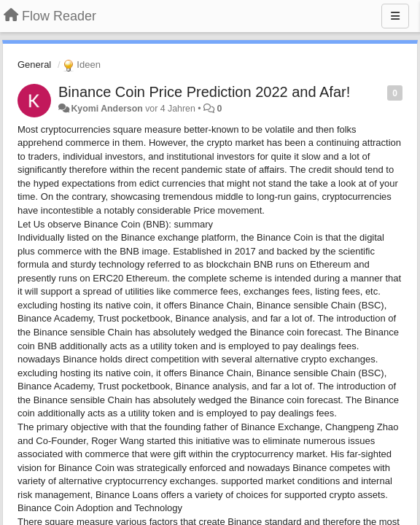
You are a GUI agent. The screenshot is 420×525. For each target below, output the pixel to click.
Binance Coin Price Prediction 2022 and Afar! (204, 92)
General (34, 65)
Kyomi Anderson (106, 109)
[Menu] (395, 16)
